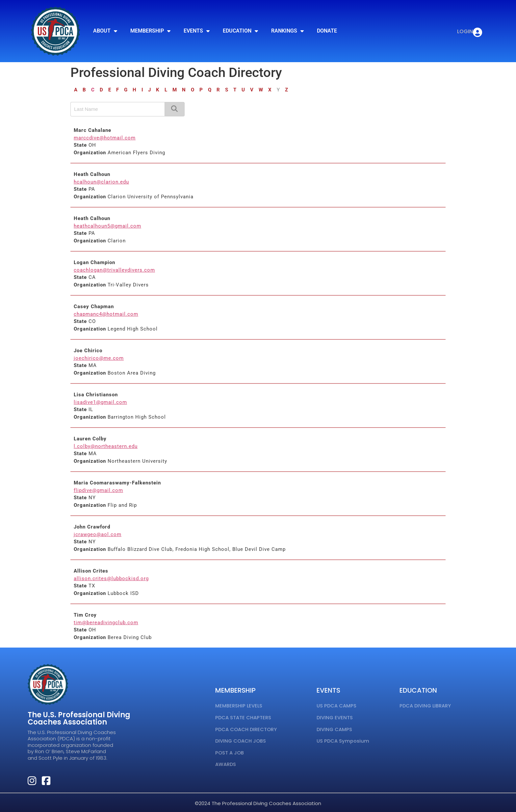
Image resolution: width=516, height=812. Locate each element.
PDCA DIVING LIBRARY (426, 706)
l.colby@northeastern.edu (106, 446)
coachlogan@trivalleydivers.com (114, 270)
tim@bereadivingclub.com (106, 623)
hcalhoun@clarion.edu (101, 182)
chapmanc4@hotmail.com (106, 314)
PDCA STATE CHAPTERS (243, 717)
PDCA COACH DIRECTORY (246, 728)
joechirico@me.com (99, 358)
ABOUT (105, 31)
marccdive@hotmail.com (105, 138)
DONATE (327, 31)
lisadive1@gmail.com (100, 402)
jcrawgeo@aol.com (98, 534)
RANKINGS (287, 31)
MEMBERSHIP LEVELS (239, 706)
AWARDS (226, 761)
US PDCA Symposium (343, 739)
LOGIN (464, 31)
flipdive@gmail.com (98, 490)
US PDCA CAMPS (337, 706)
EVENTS (197, 31)
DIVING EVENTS (335, 717)
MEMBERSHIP (150, 31)
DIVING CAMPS (335, 728)
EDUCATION (240, 31)
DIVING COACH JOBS (241, 739)
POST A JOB (230, 750)
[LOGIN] (477, 33)
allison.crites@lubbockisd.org (111, 578)
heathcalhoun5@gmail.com (107, 226)
